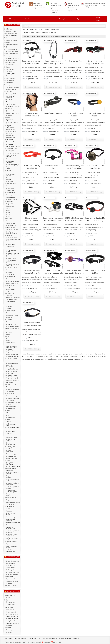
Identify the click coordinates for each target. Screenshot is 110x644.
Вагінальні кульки (12, 38)
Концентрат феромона (10, 247)
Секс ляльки (10, 69)
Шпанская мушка (12, 408)
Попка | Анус (10, 289)
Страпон (46, 19)
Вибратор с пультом (13, 254)
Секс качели (10, 391)
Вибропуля (9, 373)
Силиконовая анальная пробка (12, 491)
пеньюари (9, 577)
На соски (9, 279)
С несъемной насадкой (10, 447)
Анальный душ (11, 225)
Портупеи (9, 219)
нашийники (10, 610)
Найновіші (69, 37)
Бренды (17, 638)
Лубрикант (81, 19)
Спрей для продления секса (11, 233)
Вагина (8, 118)
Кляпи (8, 600)
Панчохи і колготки (12, 572)
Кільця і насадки (11, 40)
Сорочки (9, 306)
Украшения (10, 120)
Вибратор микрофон (13, 378)
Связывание (10, 206)
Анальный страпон (12, 356)
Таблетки (9, 413)
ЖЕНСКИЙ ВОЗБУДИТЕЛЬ (11, 405)
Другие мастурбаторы (11, 444)
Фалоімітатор (29, 19)
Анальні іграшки (11, 33)
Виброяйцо (10, 350)
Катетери (9, 632)
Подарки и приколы (12, 398)
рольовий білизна (12, 574)
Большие (9, 511)
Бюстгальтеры (11, 311)
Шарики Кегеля (11, 258)
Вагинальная (10, 129)
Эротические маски (12, 326)
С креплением (11, 277)
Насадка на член (11, 385)
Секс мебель (10, 394)
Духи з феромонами (12, 47)
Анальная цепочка (12, 199)
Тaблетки (9, 422)
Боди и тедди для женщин (12, 547)
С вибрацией (10, 525)
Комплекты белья (12, 315)
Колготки (9, 320)
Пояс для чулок (11, 324)
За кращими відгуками (57, 37)
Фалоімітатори (11, 31)
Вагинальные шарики (10, 343)
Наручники (10, 204)
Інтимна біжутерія (12, 51)
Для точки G (10, 100)
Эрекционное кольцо (10, 175)
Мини (8, 509)
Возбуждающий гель (13, 466)
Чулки (8, 322)
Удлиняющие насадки (10, 178)
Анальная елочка (12, 268)
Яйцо (7, 337)
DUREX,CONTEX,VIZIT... (13, 297)
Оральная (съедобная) (10, 134)
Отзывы (24, 638)
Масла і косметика (12, 54)
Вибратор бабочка (12, 376)
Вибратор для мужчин (10, 514)
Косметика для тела (12, 159)
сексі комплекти (11, 563)
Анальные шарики (12, 361)
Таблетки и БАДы (11, 299)
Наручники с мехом (12, 500)
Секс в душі (10, 630)
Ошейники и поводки (10, 216)
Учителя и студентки (13, 454)
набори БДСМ (10, 595)
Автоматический (11, 184)
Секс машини (10, 76)
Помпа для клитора (12, 281)
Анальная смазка (11, 131)
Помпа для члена (12, 387)
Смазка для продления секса (11, 236)
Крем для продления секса (13, 240)
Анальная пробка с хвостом (12, 473)
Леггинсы (9, 332)
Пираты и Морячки (12, 142)
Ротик (8, 291)
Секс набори (10, 80)
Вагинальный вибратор (10, 97)
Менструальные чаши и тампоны (11, 347)
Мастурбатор (64, 19)
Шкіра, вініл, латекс (12, 561)
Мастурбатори (11, 56)
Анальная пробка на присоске (13, 531)
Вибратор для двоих (13, 389)
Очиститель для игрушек (11, 340)
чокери (8, 628)
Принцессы (10, 144)
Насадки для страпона (10, 294)
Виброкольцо (10, 181)
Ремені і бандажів (12, 616)
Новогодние (10, 151)
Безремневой (10, 193)
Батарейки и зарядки (13, 402)
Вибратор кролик (12, 371)
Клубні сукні (10, 570)
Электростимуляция (12, 165)
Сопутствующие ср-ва (12, 123)
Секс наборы (10, 400)
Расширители (10, 227)
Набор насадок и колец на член (11, 535)
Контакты (76, 638)
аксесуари (9, 85)
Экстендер (9, 382)
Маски (8, 210)
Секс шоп (9, 92)
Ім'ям (34, 37)
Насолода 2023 (11, 94)
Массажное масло (12, 230)
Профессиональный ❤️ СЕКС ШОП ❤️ (40, 642)
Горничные (10, 140)
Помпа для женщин (12, 354)
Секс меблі (9, 71)
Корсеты (9, 308)
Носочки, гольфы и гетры (12, 329)
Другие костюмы (11, 458)
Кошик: (98, 19)
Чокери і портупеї (12, 619)
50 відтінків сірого (12, 621)
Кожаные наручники (13, 502)
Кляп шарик (10, 506)
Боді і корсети (10, 565)
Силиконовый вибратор (10, 520)
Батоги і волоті (11, 612)
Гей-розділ (9, 625)
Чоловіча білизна (12, 60)
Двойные (9, 109)
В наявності (77, 37)
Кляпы (8, 208)
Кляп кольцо (10, 504)
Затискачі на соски (12, 614)
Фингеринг (9, 202)
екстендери (10, 83)
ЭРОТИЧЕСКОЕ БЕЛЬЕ (11, 251)
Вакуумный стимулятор (10, 366)
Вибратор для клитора (10, 440)
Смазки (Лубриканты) (10, 126)
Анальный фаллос (12, 363)
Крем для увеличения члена (12, 434)
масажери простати (12, 58)
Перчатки (9, 317)
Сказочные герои (12, 148)
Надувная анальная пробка (12, 477)
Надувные (9, 272)
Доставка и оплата (65, 638)
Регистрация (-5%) (34, 638)
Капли (8, 411)
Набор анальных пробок (11, 495)
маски (8, 598)
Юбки (8, 460)
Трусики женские (11, 542)
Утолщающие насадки (10, 286)
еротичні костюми (12, 581)
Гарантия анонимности (49, 638)
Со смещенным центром (11, 261)
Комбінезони (10, 568)
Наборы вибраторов (13, 106)
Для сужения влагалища (10, 463)
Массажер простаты (12, 380)
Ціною (38, 37)
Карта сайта (9, 638)
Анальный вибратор (13, 428)
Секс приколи (10, 78)
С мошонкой (10, 274)
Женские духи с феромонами (11, 243)
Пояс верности (11, 456)
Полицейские (10, 137)
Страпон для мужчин (13, 113)
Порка (8, 213)
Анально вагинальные (10, 550)
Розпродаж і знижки (12, 87)
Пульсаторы (10, 102)
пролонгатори (11, 65)
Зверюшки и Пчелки (13, 146)
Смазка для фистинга (13, 195)
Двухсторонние (11, 256)
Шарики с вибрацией (10, 451)
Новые (8, 334)
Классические (10, 302)
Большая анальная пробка (12, 480)
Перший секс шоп (12, 89)
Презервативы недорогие (11, 469)
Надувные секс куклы (11, 168)
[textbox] (65, 26)
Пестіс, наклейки (11, 586)
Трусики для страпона (10, 171)
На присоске (10, 188)
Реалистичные (11, 104)
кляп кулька (11, 604)
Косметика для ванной (11, 156)
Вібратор (12, 19)
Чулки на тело (10, 313)
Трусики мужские (12, 544)
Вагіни (8, 42)
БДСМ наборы (10, 223)
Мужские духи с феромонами (11, 431)
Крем (7, 415)
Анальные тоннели (12, 304)
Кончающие (10, 190)
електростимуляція (12, 623)
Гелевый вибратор (12, 517)
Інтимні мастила (11, 49)
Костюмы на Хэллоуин (10, 162)
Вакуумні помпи (11, 36)
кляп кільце (11, 602)
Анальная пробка (12, 359)
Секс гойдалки (11, 74)
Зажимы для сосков (12, 221)
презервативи (11, 62)
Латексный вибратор (13, 523)
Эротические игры (12, 396)
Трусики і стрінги (11, 579)
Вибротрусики (11, 352)
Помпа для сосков (12, 283)
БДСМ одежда (10, 197)
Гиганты (9, 186)
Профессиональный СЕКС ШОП (16, 642)
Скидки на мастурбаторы (11, 528)
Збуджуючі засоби (12, 45)
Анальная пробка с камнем (12, 487)
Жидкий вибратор (12, 369)
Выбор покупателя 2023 (12, 539)
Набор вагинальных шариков (13, 265)
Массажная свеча (12, 437)
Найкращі (45, 37)
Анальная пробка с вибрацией (12, 484)
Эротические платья (13, 153)
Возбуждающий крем (11, 425)
